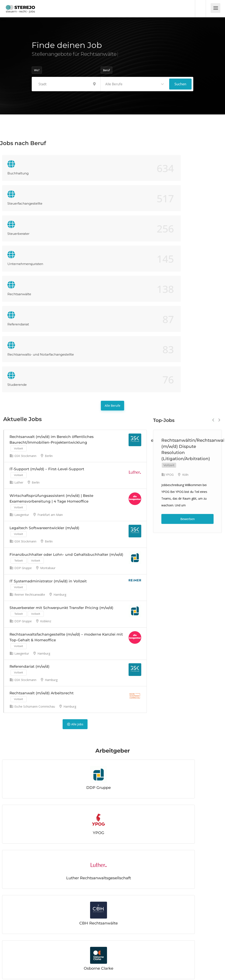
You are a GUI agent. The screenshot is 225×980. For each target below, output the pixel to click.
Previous (213, 274)
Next (219, 274)
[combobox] (135, 84)
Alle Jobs (75, 612)
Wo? (37, 70)
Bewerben (188, 373)
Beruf (106, 70)
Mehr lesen (23, 930)
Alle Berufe (112, 259)
